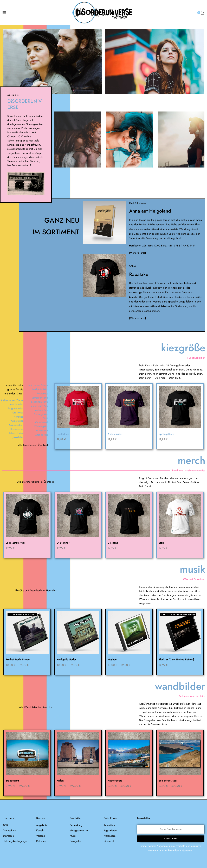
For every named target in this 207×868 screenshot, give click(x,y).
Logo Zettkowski (15, 543)
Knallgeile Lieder (67, 660)
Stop (161, 543)
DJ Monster (63, 543)
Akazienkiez (115, 434)
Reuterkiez (63, 434)
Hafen (60, 781)
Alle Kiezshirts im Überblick (33, 445)
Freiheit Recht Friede (18, 660)
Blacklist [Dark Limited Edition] (177, 660)
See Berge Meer (169, 781)
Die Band (113, 543)
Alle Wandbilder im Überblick (36, 708)
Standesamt (13, 781)
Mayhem (113, 660)
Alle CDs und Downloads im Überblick (36, 591)
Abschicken (171, 839)
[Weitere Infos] (138, 253)
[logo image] (102, 12)
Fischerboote (115, 781)
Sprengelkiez (167, 434)
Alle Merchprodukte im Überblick (36, 482)
